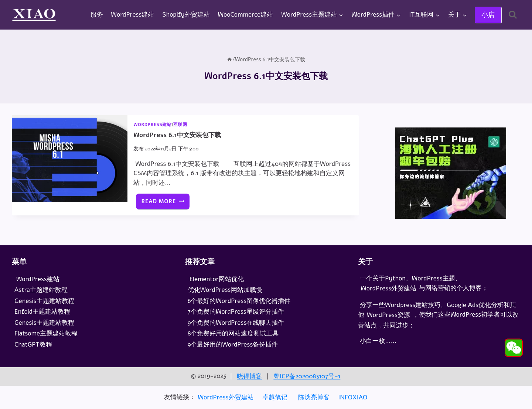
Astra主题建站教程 (41, 290)
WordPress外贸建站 (388, 288)
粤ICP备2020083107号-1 (307, 376)
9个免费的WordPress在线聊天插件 (237, 323)
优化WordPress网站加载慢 (225, 290)
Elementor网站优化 (217, 279)
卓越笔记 (275, 397)
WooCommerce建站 (246, 15)
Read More (165, 203)
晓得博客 (249, 376)
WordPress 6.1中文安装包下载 (177, 135)
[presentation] (70, 159)
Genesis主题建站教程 (44, 301)
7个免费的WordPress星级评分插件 (237, 312)
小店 (488, 15)
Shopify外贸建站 (186, 15)
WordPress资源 (388, 315)
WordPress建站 (133, 15)
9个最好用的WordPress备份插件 (234, 345)
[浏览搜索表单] (513, 15)
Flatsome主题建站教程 (46, 333)
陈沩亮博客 (314, 397)
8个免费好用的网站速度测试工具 (234, 333)
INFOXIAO (353, 397)
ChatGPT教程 (33, 345)
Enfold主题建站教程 (42, 312)
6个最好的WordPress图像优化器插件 (240, 301)
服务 (97, 15)
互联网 (180, 125)
